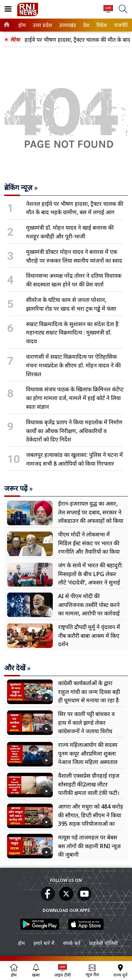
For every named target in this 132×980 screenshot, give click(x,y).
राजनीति (121, 25)
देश (86, 25)
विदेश (101, 25)
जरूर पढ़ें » (18, 488)
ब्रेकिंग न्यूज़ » (21, 188)
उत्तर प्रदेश (41, 25)
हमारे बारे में (44, 943)
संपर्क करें (72, 943)
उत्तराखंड (67, 25)
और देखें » (17, 668)
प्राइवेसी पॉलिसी (103, 943)
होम (21, 25)
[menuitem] (22, 25)
